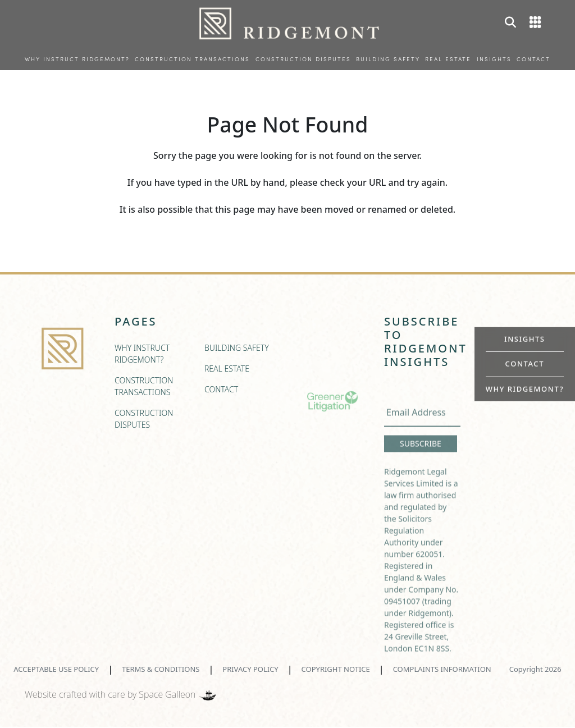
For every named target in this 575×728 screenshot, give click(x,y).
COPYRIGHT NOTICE (336, 669)
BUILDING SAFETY (388, 60)
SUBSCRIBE (421, 458)
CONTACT (533, 60)
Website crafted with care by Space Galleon (121, 694)
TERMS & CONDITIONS (161, 669)
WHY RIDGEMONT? (525, 388)
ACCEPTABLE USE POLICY (56, 669)
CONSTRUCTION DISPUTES (303, 60)
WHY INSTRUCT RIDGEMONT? (77, 60)
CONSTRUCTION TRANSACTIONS (192, 60)
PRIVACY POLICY (250, 669)
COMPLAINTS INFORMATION (442, 669)
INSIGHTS (494, 60)
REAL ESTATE (448, 60)
